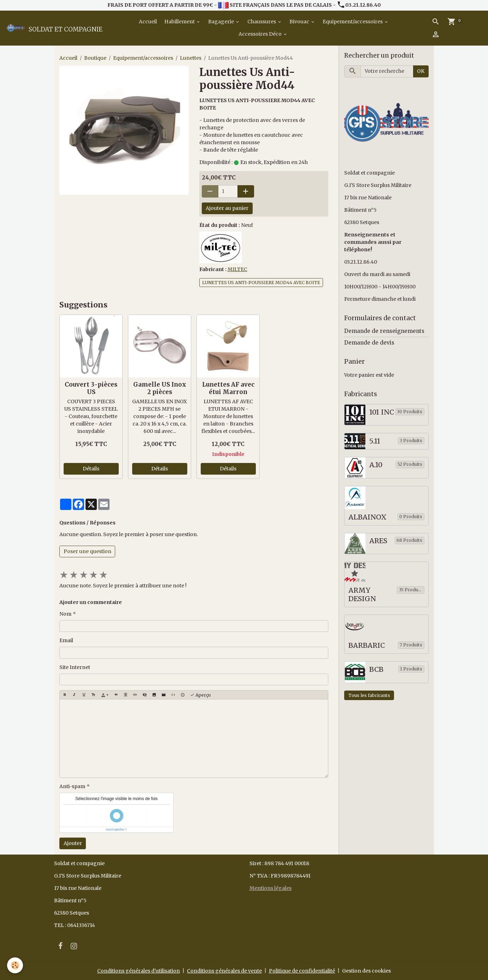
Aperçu (200, 695)
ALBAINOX (368, 517)
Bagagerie (222, 22)
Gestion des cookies (366, 971)
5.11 (375, 441)
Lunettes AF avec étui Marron (228, 388)
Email (66, 640)
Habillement (180, 22)
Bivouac (300, 22)
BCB (376, 670)
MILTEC (237, 269)
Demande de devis (369, 343)
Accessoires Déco (261, 34)
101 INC (382, 412)
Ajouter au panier (227, 208)
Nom (65, 614)
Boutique (95, 58)
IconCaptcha (115, 829)
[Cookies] (15, 965)
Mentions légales (271, 888)
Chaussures (262, 22)
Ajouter (73, 843)
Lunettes (191, 58)
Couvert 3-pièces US (91, 388)
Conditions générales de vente (224, 971)
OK (421, 71)
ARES (378, 541)
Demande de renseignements (384, 331)
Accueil (147, 22)
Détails (91, 469)
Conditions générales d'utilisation (139, 971)
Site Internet (75, 667)
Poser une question (87, 551)
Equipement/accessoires (353, 22)
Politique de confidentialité (302, 971)
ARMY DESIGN (362, 595)
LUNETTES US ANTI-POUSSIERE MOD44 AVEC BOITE (261, 283)
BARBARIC (367, 645)
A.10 (376, 465)
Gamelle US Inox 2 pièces (160, 388)
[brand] (54, 28)
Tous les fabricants (369, 695)
